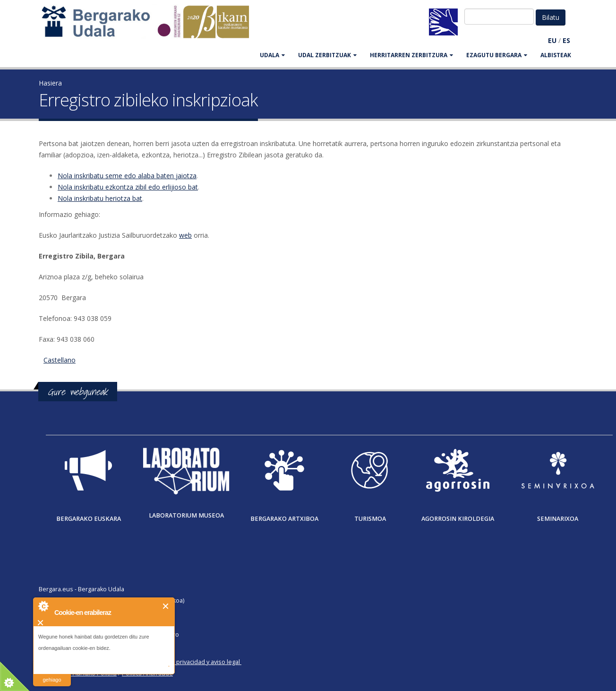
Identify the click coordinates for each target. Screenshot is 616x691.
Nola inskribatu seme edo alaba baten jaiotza (127, 176)
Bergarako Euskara (89, 519)
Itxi (166, 606)
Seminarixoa (558, 519)
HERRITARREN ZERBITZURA (411, 55)
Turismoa (370, 519)
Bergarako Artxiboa (284, 519)
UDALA (272, 55)
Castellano (60, 360)
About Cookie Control (43, 606)
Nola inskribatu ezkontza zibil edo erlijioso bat (128, 187)
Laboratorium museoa (186, 515)
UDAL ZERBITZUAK (327, 55)
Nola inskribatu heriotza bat (100, 198)
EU (552, 40)
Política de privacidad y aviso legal (193, 662)
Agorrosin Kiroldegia (458, 519)
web (185, 235)
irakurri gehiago (52, 674)
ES (566, 40)
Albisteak (556, 55)
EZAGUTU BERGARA (497, 55)
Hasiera (50, 83)
